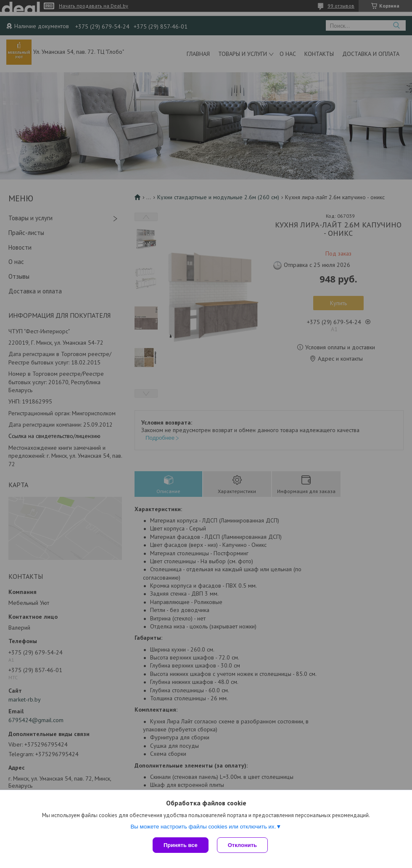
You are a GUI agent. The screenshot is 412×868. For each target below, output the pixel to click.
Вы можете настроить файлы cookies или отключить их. (203, 827)
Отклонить (242, 845)
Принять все (181, 845)
